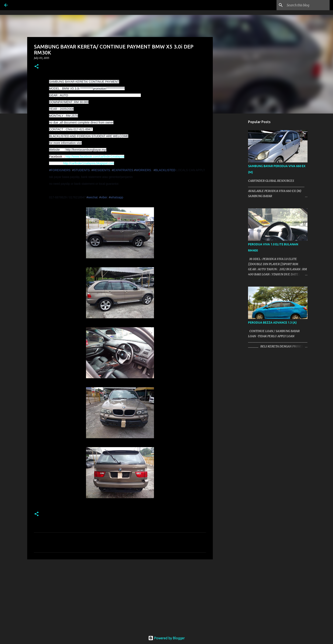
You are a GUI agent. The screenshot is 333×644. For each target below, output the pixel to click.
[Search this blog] (307, 5)
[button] (37, 67)
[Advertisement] (120, 596)
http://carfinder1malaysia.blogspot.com (89, 163)
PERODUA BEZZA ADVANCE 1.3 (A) (272, 323)
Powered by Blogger (166, 638)
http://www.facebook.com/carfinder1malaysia (95, 156)
